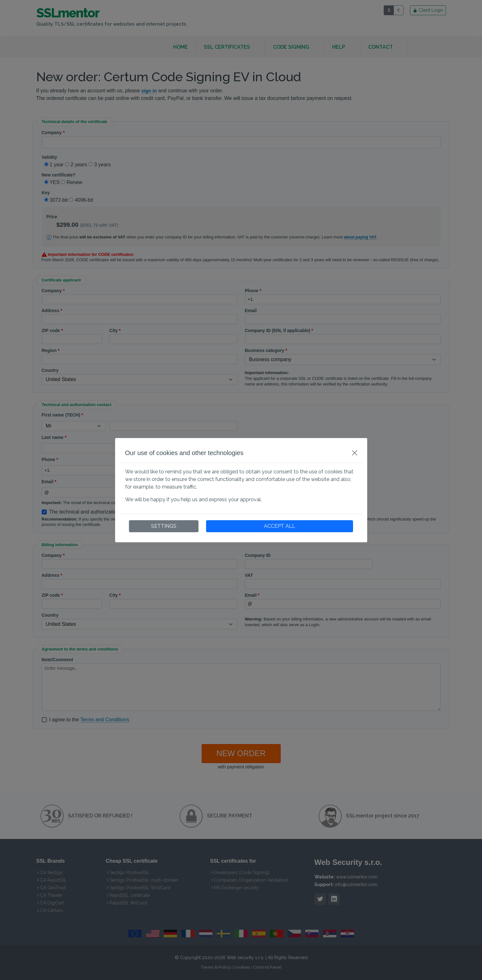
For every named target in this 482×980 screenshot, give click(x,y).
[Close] (355, 453)
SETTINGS (164, 526)
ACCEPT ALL (280, 526)
